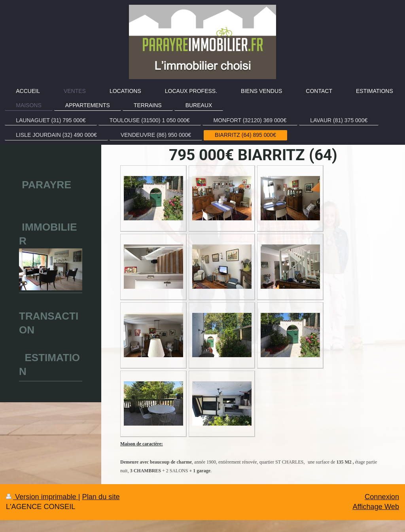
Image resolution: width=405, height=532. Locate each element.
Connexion (382, 497)
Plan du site (101, 497)
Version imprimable (42, 497)
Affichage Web (376, 507)
